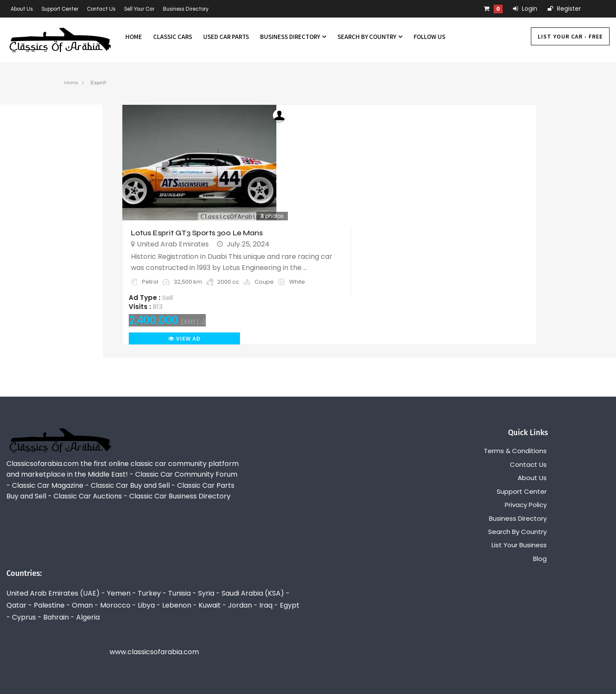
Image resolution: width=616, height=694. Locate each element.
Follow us (429, 37)
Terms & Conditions (515, 451)
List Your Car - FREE (570, 36)
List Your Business (519, 545)
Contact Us (101, 9)
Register (564, 9)
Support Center (60, 9)
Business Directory (186, 9)
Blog (540, 559)
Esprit (98, 83)
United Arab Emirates (173, 244)
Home (134, 37)
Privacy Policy (526, 505)
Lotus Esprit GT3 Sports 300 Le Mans (197, 233)
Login (525, 9)
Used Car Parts (226, 37)
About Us (22, 9)
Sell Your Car (139, 9)
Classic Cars (173, 37)
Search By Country (370, 37)
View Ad (184, 338)
